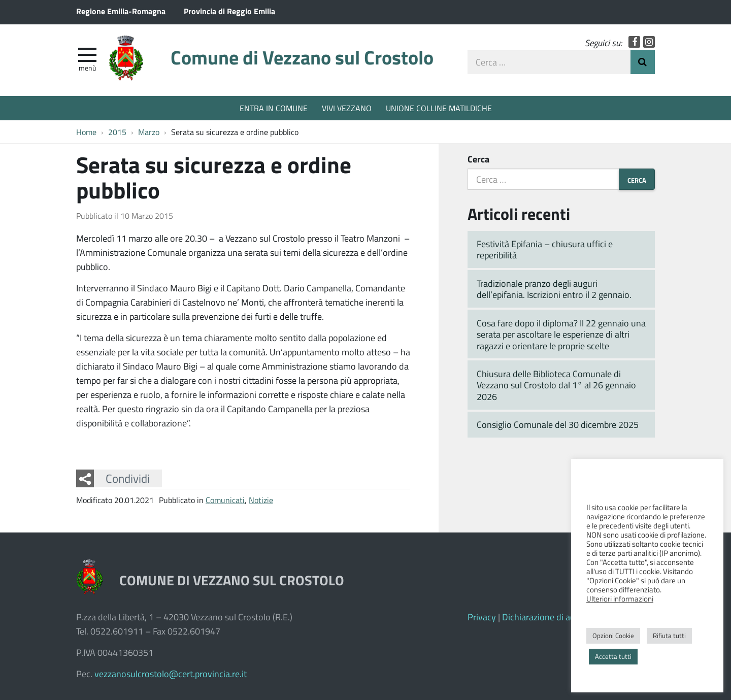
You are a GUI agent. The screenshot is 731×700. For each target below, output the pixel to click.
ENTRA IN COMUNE (274, 108)
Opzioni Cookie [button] (613, 636)
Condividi (128, 478)
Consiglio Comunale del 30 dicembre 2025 (558, 424)
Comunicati (225, 500)
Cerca (478, 159)
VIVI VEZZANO (347, 108)
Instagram (649, 42)
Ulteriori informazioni (620, 598)
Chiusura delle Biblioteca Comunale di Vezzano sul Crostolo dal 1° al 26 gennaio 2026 (556, 385)
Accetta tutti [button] (613, 656)
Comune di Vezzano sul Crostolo (302, 57)
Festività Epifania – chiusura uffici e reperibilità (545, 249)
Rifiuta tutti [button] (669, 636)
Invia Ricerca (643, 62)
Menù (87, 68)
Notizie (261, 500)
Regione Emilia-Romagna (121, 11)
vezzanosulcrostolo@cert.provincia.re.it (171, 674)
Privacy (482, 617)
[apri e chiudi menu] (87, 54)
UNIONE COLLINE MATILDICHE (439, 108)
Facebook (634, 42)
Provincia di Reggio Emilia (229, 11)
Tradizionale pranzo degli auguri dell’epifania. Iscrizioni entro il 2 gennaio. (554, 289)
